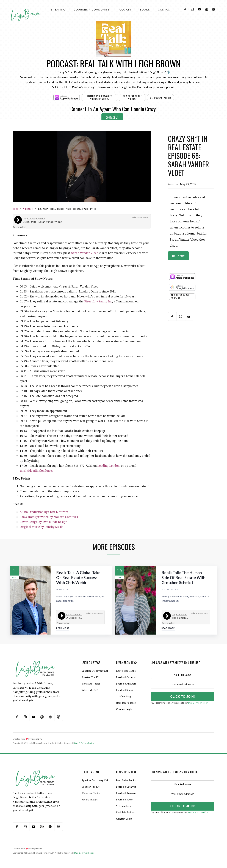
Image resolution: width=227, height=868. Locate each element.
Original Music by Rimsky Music (41, 527)
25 (120, 570)
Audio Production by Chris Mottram (44, 512)
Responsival (37, 739)
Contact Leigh (124, 709)
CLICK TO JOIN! (182, 697)
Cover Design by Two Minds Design (43, 522)
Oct (14, 577)
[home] (25, 11)
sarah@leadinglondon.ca (37, 471)
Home (15, 209)
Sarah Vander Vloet (85, 253)
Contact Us (112, 117)
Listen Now (178, 256)
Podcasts (28, 209)
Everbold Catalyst (126, 677)
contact (165, 10)
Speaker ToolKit (91, 677)
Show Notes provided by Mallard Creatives (49, 517)
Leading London (108, 466)
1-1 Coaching (124, 696)
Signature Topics (91, 684)
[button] (58, 9)
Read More (63, 628)
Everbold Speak (125, 690)
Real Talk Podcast (126, 703)
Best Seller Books (126, 671)
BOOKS (145, 10)
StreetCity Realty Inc (98, 301)
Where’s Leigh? (90, 690)
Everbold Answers (126, 684)
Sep (120, 577)
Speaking (58, 10)
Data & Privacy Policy (198, 703)
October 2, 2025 (63, 589)
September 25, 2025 (170, 589)
